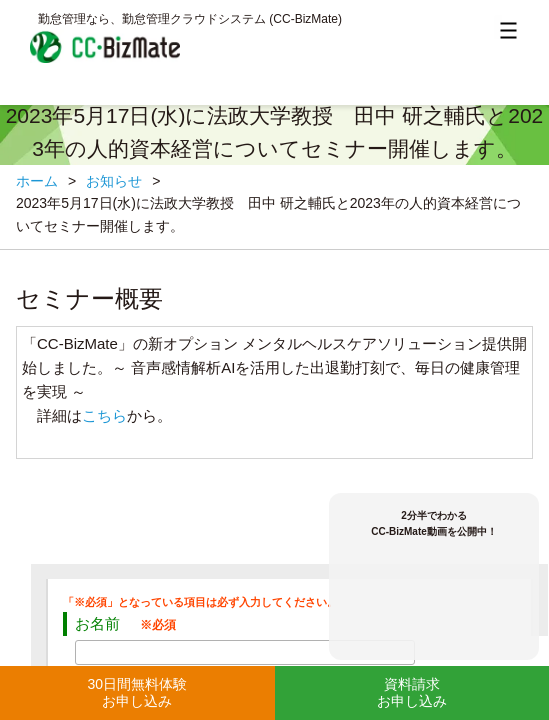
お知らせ (114, 181)
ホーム (37, 181)
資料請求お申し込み (412, 692)
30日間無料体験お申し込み (137, 692)
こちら (104, 415)
